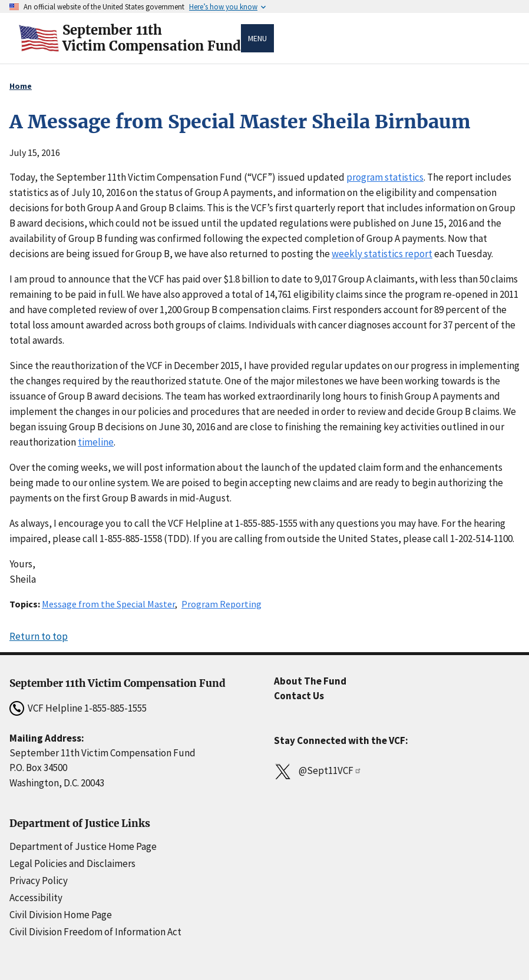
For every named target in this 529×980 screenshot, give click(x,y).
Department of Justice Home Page (83, 846)
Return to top (39, 636)
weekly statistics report (382, 254)
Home (21, 86)
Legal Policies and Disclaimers (72, 863)
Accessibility (36, 898)
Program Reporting (221, 604)
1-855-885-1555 (115, 708)
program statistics (385, 177)
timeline (96, 442)
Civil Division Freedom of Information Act (95, 932)
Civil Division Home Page (61, 915)
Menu (257, 38)
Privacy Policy (39, 881)
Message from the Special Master (108, 604)
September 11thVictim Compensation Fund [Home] (152, 38)
